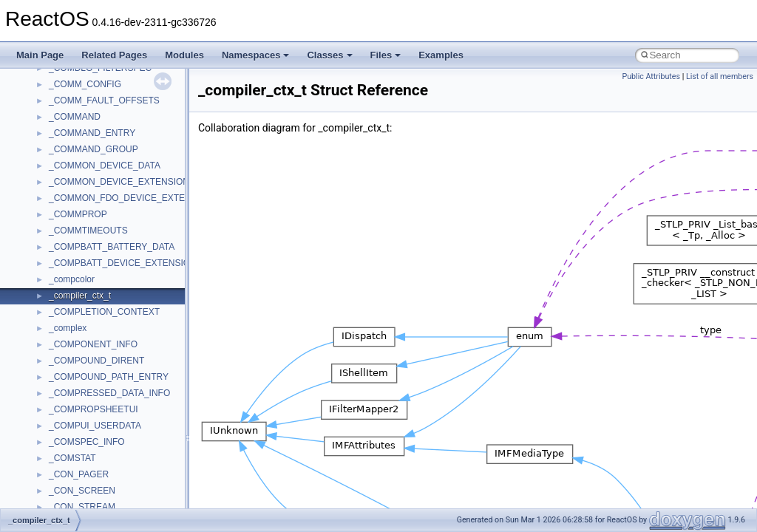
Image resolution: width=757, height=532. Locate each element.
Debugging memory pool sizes (85, 172)
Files (386, 55)
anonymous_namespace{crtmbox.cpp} (124, 497)
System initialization (64, 221)
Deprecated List (56, 302)
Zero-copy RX (52, 205)
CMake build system (65, 140)
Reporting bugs (55, 188)
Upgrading (45, 91)
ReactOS (31, 75)
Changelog (47, 107)
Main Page (40, 55)
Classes (329, 55)
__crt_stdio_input (82, 383)
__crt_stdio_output (85, 400)
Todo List (43, 286)
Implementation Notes (68, 270)
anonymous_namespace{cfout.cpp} (118, 481)
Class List (56, 367)
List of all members (720, 76)
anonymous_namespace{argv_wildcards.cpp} (138, 465)
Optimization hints (60, 253)
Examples (441, 55)
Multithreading (53, 237)
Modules (184, 55)
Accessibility (73, 432)
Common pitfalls (57, 156)
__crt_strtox (72, 416)
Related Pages (114, 55)
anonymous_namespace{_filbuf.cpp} (120, 449)
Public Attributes (651, 76)
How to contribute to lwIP (74, 123)
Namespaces (256, 55)
